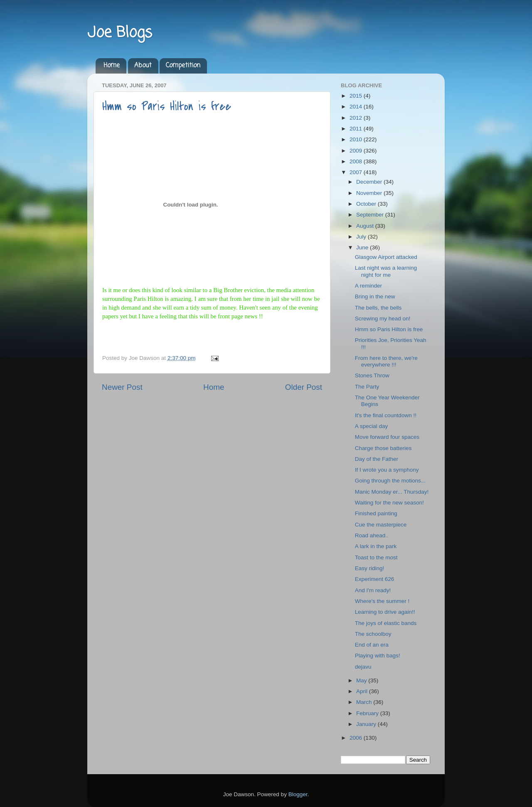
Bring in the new (375, 296)
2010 (357, 139)
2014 (357, 107)
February (368, 713)
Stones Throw (372, 375)
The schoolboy (373, 634)
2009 (357, 151)
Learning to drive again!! (385, 612)
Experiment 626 (375, 579)
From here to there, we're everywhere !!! (386, 361)
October (367, 204)
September (371, 215)
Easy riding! (370, 568)
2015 (357, 96)
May (362, 680)
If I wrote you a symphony (387, 470)
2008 (357, 161)
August (366, 226)
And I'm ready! (373, 590)
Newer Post (122, 387)
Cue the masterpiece (381, 525)
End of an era (372, 645)
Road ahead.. (372, 535)
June (363, 247)
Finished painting (376, 513)
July (362, 237)
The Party (367, 387)
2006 (357, 738)
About (143, 66)
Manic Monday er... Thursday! (392, 492)
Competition (183, 66)
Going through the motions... (390, 481)
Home (112, 66)
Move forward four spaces (387, 437)
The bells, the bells (378, 308)
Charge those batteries (383, 448)
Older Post (304, 387)
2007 (357, 172)
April (363, 691)
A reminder (368, 286)
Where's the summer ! (382, 601)
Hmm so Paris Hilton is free (167, 106)
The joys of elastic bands (386, 623)
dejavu (363, 667)
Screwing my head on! (383, 319)
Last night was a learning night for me (386, 271)
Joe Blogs (120, 33)
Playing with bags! (378, 656)
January (367, 724)
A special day (372, 426)
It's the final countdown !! (386, 415)
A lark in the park (376, 546)
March (365, 702)
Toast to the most (376, 557)
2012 (357, 118)
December (370, 182)
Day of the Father (377, 459)
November (370, 193)
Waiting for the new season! (389, 503)
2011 (357, 129)
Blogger (298, 794)
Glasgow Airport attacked (386, 257)
